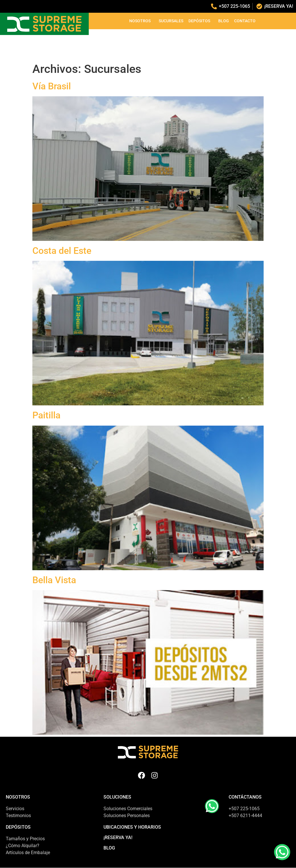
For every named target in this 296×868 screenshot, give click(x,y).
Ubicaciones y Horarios (132, 827)
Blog (224, 21)
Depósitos (201, 21)
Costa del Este (62, 251)
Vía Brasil (52, 86)
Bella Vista (54, 580)
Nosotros (141, 21)
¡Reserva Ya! (118, 837)
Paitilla (46, 415)
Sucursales (171, 21)
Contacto (245, 21)
